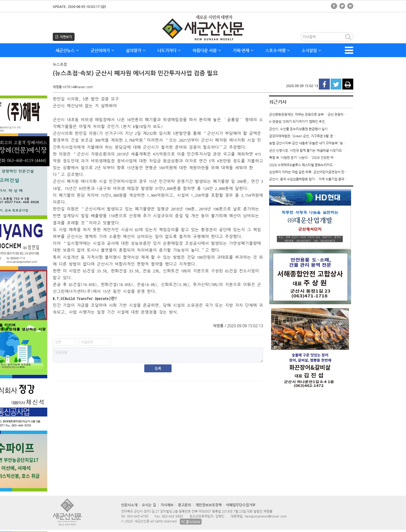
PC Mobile (191, 522)
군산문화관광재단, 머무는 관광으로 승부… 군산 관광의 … (308, 114)
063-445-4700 (138, 516)
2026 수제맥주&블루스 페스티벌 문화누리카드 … (303, 165)
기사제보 (167, 505)
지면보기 (64, 37)
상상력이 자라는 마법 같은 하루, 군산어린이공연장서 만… (308, 172)
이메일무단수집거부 (241, 505)
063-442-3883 (172, 516)
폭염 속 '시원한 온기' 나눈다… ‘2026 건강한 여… (303, 157)
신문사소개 (129, 505)
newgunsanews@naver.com (266, 516)
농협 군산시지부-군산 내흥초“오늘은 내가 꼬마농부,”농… (308, 143)
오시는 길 (149, 505)
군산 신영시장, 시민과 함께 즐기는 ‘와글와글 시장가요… (307, 150)
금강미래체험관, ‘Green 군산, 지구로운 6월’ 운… (303, 136)
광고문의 (184, 505)
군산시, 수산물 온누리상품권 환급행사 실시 (298, 129)
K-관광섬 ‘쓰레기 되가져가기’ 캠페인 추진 (297, 121)
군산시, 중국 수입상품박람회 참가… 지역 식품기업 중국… (308, 179)
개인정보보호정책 (208, 505)
